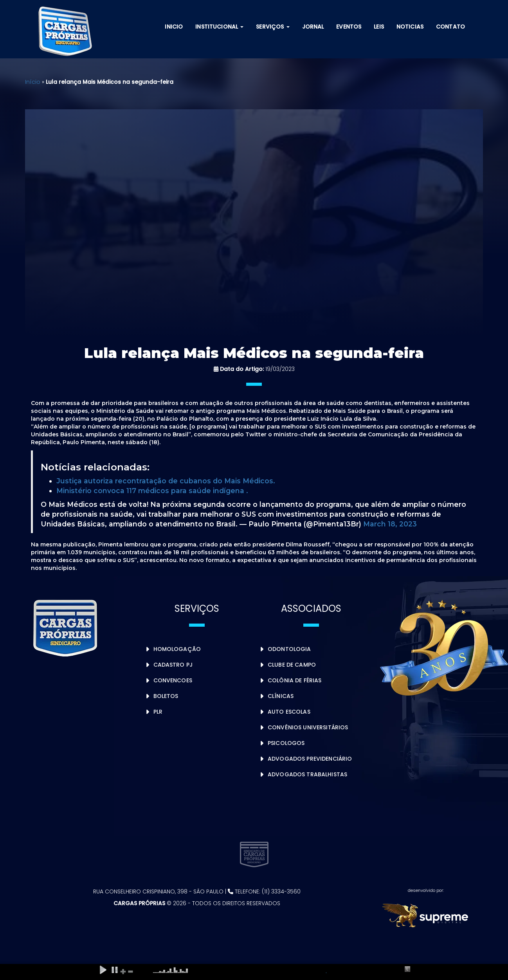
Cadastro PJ (173, 665)
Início (33, 82)
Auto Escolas (289, 712)
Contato (450, 27)
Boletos (166, 696)
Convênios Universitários (308, 727)
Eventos (349, 27)
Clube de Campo (292, 665)
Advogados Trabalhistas (307, 774)
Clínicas (281, 696)
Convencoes (173, 680)
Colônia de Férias (295, 680)
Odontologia (289, 649)
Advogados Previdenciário (310, 759)
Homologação (177, 649)
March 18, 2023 (390, 524)
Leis (379, 27)
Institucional (219, 27)
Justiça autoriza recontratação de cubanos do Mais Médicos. (166, 481)
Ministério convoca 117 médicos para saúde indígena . (152, 491)
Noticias (410, 27)
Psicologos (286, 743)
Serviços (273, 27)
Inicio (174, 27)
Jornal (313, 27)
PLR (158, 712)
